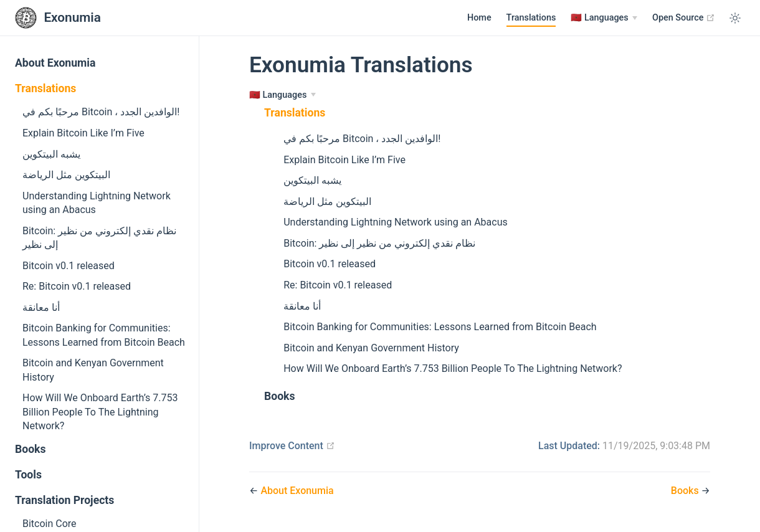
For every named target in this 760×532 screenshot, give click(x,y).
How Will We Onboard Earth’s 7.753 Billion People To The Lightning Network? (100, 412)
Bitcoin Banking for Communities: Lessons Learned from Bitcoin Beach (104, 335)
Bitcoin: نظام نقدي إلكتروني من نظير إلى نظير (99, 238)
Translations (531, 18)
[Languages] (604, 18)
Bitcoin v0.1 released (69, 266)
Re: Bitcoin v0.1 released (77, 286)
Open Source (684, 17)
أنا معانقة (41, 307)
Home (479, 18)
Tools (28, 475)
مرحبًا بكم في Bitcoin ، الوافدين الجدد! (101, 112)
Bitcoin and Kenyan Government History (93, 370)
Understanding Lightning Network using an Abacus (97, 203)
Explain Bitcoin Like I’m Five (83, 133)
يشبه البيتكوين (51, 154)
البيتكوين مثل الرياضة (66, 175)
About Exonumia (55, 63)
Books (31, 449)
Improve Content (292, 446)
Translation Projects (64, 500)
